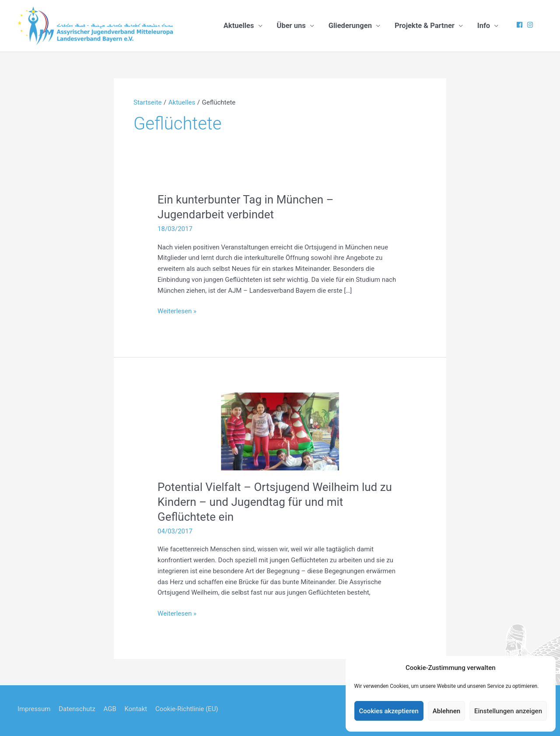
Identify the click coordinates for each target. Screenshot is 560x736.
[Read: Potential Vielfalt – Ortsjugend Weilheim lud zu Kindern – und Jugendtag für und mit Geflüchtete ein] (280, 431)
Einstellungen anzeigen (508, 711)
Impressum (34, 709)
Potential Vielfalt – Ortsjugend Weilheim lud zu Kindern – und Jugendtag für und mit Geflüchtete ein (275, 502)
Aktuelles (239, 26)
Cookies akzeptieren (389, 711)
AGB (110, 709)
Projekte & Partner (425, 26)
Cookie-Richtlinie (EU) (187, 709)
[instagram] (531, 25)
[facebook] (521, 25)
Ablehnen (446, 711)
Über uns (291, 26)
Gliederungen (350, 26)
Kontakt (136, 709)
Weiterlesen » (177, 311)
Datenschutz (77, 709)
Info (484, 26)
